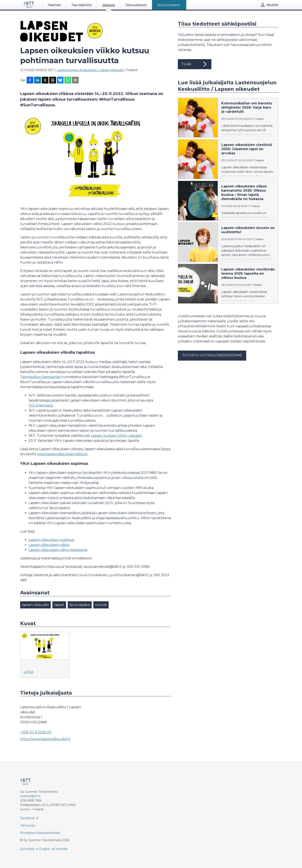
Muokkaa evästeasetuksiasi (40, 833)
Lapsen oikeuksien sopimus (51, 540)
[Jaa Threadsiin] (53, 81)
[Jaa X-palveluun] (45, 81)
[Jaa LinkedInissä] (38, 81)
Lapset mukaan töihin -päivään (116, 436)
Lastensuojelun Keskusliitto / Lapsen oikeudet (90, 70)
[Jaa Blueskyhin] (60, 81)
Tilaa (195, 64)
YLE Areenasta (41, 405)
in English (43, 849)
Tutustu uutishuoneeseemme (212, 355)
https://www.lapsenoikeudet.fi (45, 739)
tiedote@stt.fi (30, 796)
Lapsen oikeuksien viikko (49, 545)
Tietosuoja (28, 825)
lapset (59, 605)
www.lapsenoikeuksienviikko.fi (62, 454)
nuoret (101, 605)
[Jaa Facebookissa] (30, 81)
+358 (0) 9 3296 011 (36, 732)
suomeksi (27, 849)
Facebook (27, 818)
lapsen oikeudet (35, 605)
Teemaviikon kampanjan (41, 377)
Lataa (29, 672)
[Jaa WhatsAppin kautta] (68, 81)
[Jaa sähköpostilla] (75, 81)
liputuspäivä (80, 605)
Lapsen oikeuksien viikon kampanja (58, 550)
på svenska (60, 849)
